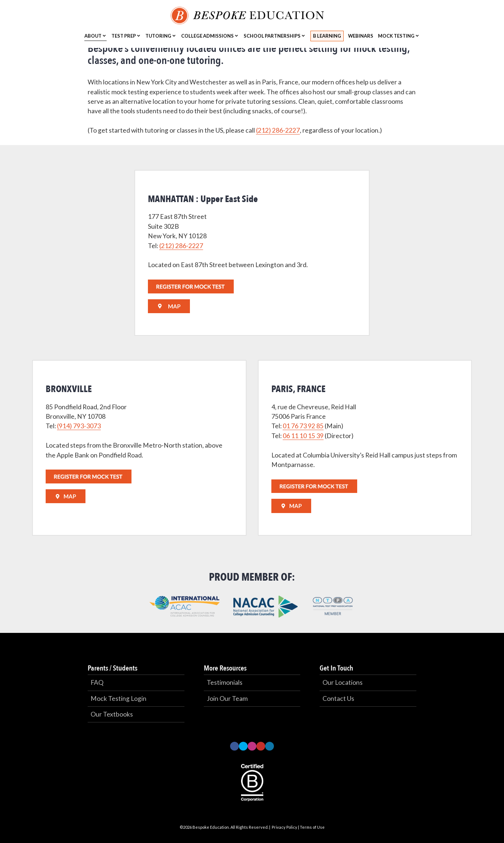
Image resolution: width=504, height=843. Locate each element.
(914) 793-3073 (79, 426)
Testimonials (225, 682)
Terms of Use (312, 827)
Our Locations (343, 682)
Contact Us (338, 698)
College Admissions (207, 36)
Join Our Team (227, 698)
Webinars (361, 36)
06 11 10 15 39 (303, 436)
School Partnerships (272, 36)
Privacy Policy (285, 827)
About (93, 36)
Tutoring (158, 36)
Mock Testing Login (119, 698)
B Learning (327, 36)
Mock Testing (396, 36)
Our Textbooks (112, 714)
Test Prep (124, 36)
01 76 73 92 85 (303, 426)
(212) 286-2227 (278, 130)
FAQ (97, 682)
